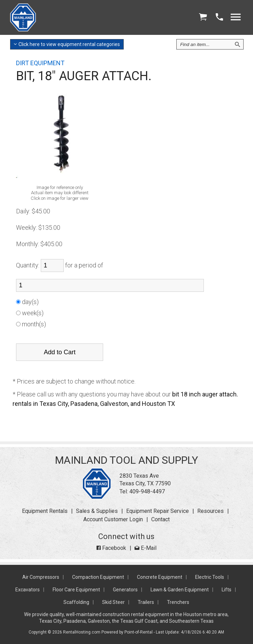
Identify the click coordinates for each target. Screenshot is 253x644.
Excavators (28, 590)
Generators (125, 590)
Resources (210, 511)
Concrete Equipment (160, 577)
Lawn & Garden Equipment (180, 590)
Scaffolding (76, 602)
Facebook (111, 548)
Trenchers (178, 602)
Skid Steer (113, 602)
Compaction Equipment (98, 577)
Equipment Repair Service (158, 511)
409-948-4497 (147, 491)
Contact (160, 519)
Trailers (146, 602)
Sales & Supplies (97, 511)
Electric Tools (210, 577)
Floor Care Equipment (76, 590)
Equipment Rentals (45, 511)
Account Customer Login (113, 519)
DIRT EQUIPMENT (40, 63)
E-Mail (145, 548)
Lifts (227, 590)
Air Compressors (41, 577)
